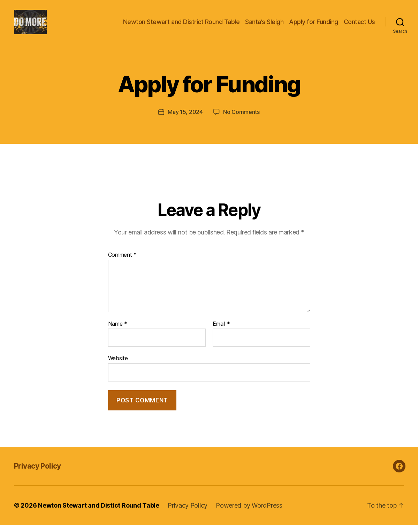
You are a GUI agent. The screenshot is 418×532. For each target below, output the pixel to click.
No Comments (241, 119)
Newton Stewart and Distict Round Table (99, 512)
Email (221, 331)
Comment (123, 262)
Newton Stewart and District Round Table (181, 25)
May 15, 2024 (185, 119)
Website (118, 365)
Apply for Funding (314, 25)
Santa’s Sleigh (264, 25)
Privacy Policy (37, 473)
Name (118, 331)
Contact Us (359, 25)
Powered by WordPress (249, 512)
